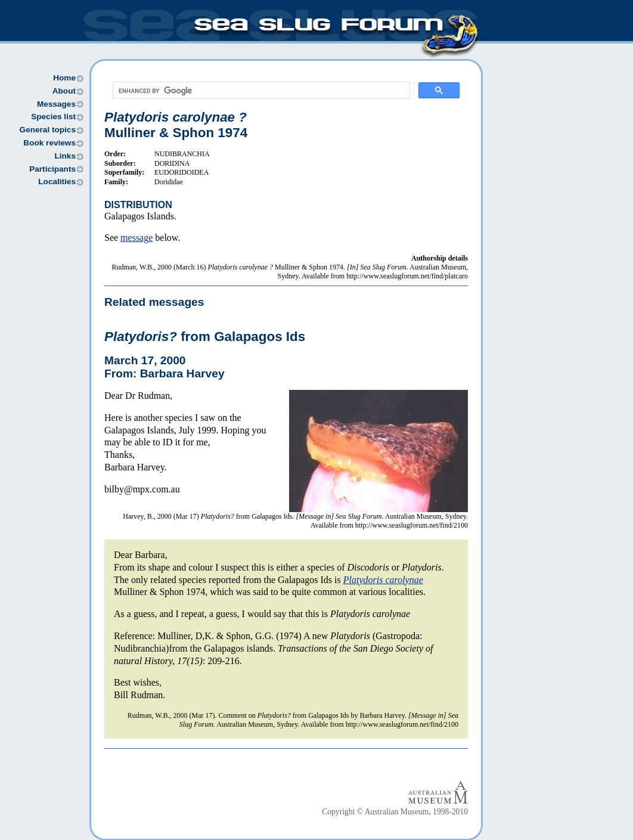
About (64, 91)
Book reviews (49, 143)
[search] (260, 91)
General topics (48, 130)
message (136, 238)
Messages (56, 104)
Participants (52, 169)
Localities (57, 182)
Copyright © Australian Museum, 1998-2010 (395, 812)
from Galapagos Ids (205, 337)
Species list (53, 117)
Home (64, 78)
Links (65, 156)
